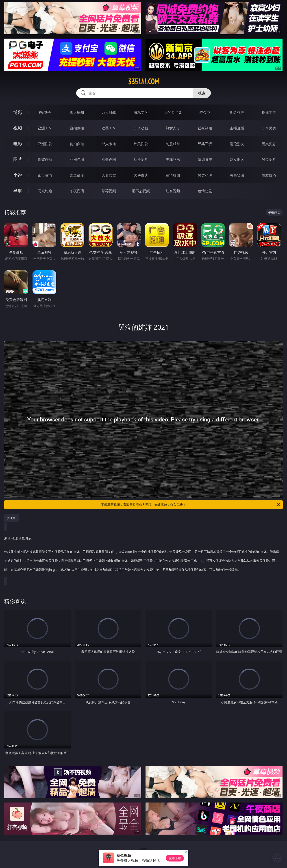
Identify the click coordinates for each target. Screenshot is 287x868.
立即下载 (175, 858)
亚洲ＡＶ (45, 128)
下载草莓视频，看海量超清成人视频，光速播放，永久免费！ (191, 505)
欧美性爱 (141, 144)
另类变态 (269, 144)
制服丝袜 (173, 144)
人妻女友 (109, 175)
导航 (18, 191)
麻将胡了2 (173, 112)
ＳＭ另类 (269, 128)
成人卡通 (109, 144)
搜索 (202, 93)
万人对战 (109, 112)
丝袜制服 (205, 128)
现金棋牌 (237, 112)
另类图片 (269, 159)
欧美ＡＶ (109, 128)
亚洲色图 (77, 159)
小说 (18, 175)
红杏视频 (173, 191)
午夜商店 (77, 191)
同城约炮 (45, 191)
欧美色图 (109, 159)
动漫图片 (141, 159)
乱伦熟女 (237, 144)
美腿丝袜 (173, 159)
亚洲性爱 (45, 144)
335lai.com (143, 82)
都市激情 (45, 175)
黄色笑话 (237, 175)
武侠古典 (141, 175)
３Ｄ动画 (141, 128)
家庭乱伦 (77, 175)
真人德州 (77, 112)
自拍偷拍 (77, 128)
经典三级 (205, 144)
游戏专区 (141, 112)
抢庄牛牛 (269, 112)
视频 (18, 128)
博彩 (18, 112)
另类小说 (205, 175)
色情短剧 (205, 191)
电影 (18, 144)
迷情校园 (173, 175)
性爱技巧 (269, 175)
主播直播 (237, 128)
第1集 (11, 518)
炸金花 (205, 112)
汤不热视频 (141, 191)
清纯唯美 (205, 159)
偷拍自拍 (77, 144)
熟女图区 (237, 159)
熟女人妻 (173, 128)
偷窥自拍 (45, 159)
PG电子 (45, 112)
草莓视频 (109, 191)
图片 (18, 159)
